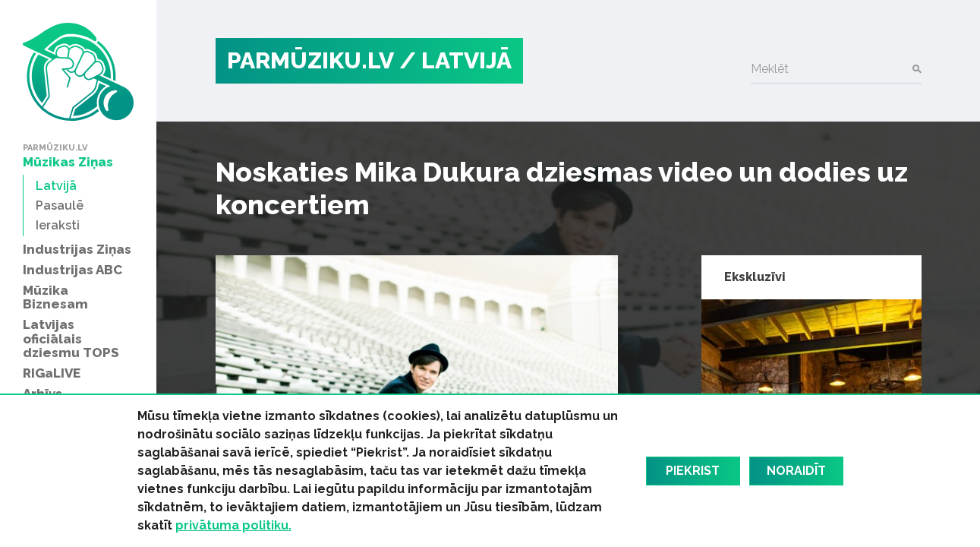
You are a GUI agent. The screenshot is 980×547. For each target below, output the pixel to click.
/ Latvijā (455, 60)
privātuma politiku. (233, 525)
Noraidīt (796, 471)
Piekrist (693, 471)
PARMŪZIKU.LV (310, 60)
